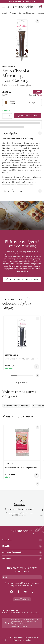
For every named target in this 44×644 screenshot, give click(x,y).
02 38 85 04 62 (12, 611)
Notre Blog (22, 546)
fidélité (39, 95)
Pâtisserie (13, 13)
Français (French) (22, 599)
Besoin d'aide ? (22, 540)
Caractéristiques (22, 191)
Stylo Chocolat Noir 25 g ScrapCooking (21, 359)
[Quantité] (7, 116)
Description (22, 133)
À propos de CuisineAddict (22, 552)
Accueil (5, 13)
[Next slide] (38, 375)
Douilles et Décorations (26, 13)
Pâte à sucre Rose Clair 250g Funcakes (21, 467)
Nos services (22, 559)
